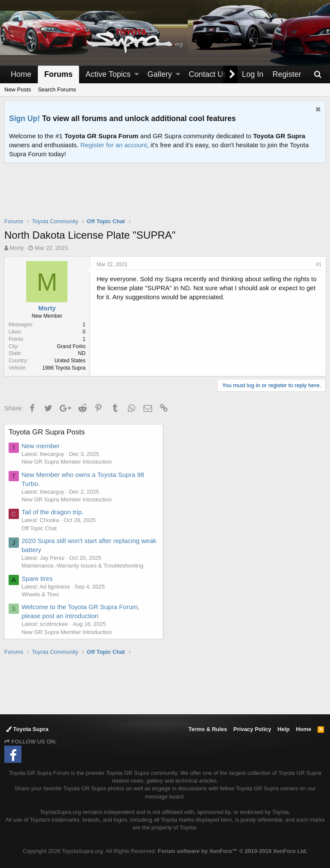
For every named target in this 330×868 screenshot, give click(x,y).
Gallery (160, 74)
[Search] (318, 74)
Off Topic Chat (40, 528)
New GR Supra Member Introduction (67, 462)
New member (41, 446)
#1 (318, 264)
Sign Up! (24, 118)
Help (284, 729)
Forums (58, 74)
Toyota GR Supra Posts (47, 432)
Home (21, 74)
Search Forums (57, 90)
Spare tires (38, 578)
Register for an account (114, 145)
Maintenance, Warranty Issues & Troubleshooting (83, 566)
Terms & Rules (208, 729)
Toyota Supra (27, 729)
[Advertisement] (165, 196)
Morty (17, 248)
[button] (137, 74)
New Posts (18, 90)
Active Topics (108, 74)
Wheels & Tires (41, 594)
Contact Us (208, 74)
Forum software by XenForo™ (232, 851)
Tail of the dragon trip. (53, 512)
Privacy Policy (252, 729)
